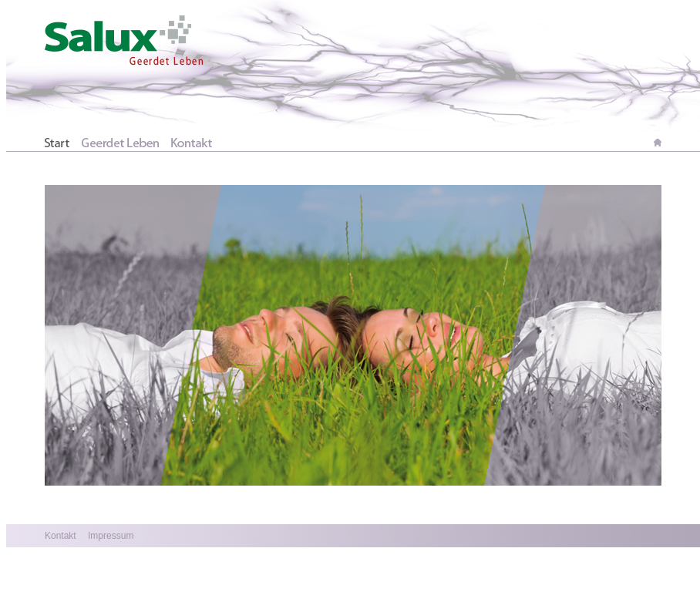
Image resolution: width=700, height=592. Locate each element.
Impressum (110, 536)
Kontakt (61, 536)
